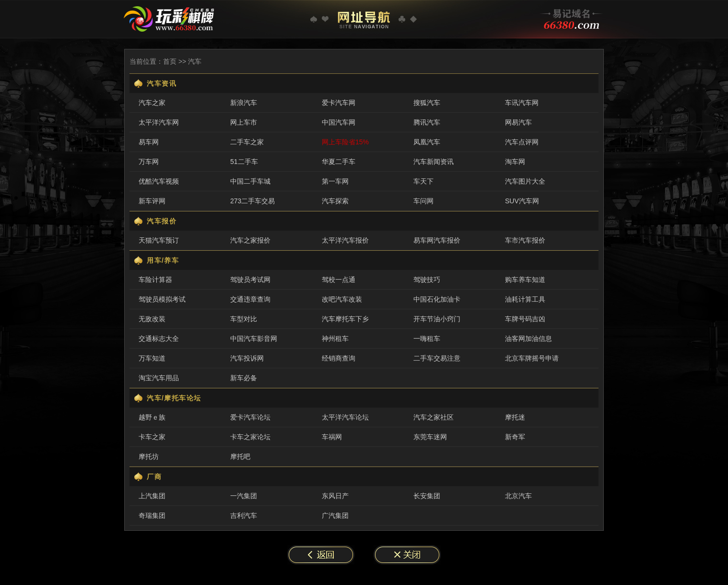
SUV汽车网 (522, 201)
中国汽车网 (339, 122)
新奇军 (515, 437)
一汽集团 (244, 496)
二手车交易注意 (437, 358)
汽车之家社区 (434, 417)
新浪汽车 (244, 103)
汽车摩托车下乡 (345, 319)
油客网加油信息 (528, 339)
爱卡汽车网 (339, 103)
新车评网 (152, 201)
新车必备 (244, 378)
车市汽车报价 (525, 240)
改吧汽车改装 (342, 299)
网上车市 (244, 122)
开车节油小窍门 (437, 319)
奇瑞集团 (152, 515)
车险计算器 (155, 280)
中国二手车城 (250, 181)
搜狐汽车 (427, 103)
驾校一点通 (339, 280)
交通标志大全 (159, 339)
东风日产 (335, 496)
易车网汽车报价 (437, 240)
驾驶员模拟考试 (162, 299)
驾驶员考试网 (250, 280)
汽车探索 (335, 201)
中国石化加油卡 (437, 299)
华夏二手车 (339, 162)
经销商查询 (339, 358)
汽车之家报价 (250, 240)
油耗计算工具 (525, 299)
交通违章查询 (250, 299)
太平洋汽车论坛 (345, 417)
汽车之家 (152, 103)
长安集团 (427, 496)
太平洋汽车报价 (345, 240)
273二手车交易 (252, 201)
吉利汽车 (244, 515)
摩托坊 (149, 456)
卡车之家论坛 (250, 437)
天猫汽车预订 (159, 240)
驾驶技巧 (427, 280)
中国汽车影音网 (254, 339)
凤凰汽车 (427, 142)
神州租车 (335, 339)
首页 (170, 61)
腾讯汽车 (427, 122)
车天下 (423, 181)
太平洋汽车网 (159, 122)
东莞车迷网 (430, 437)
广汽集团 (335, 515)
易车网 (149, 142)
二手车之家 (247, 142)
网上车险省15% (345, 142)
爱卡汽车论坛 (250, 417)
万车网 (149, 162)
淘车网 (515, 162)
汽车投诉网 (247, 358)
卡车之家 (152, 437)
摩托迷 (515, 417)
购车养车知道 (525, 280)
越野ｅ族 (152, 417)
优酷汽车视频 (159, 181)
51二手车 (244, 162)
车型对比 (244, 319)
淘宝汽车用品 (159, 378)
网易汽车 (518, 122)
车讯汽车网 (522, 103)
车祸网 (332, 437)
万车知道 (152, 358)
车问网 (423, 201)
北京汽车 (518, 496)
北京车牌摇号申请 (532, 358)
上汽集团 (152, 496)
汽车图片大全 (525, 181)
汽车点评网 (522, 142)
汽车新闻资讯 (434, 162)
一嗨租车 (427, 339)
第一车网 (335, 181)
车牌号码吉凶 (525, 319)
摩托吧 (240, 456)
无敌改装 (152, 319)
